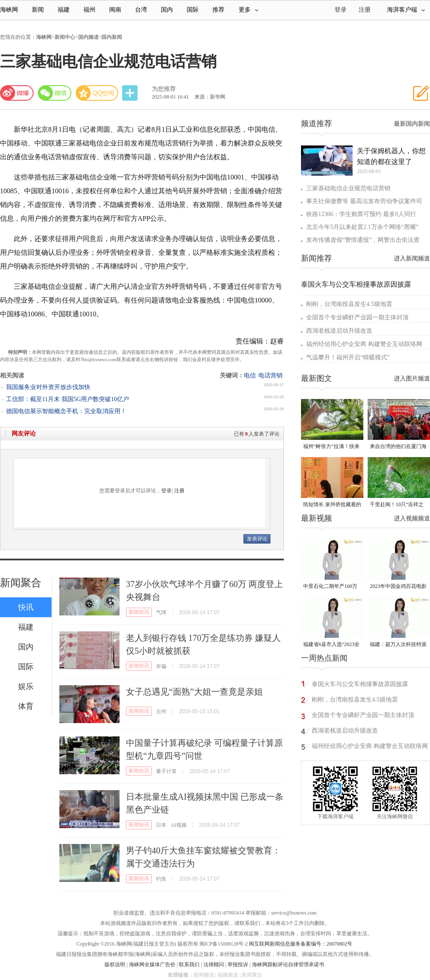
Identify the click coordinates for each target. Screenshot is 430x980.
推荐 (218, 10)
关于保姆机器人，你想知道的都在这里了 (391, 156)
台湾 (141, 10)
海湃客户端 (406, 10)
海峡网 (9, 10)
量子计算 (166, 771)
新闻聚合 (21, 583)
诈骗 (161, 666)
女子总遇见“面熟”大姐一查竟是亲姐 (194, 692)
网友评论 (24, 434)
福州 (89, 10)
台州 (161, 711)
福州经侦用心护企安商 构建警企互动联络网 (364, 344)
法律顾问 (214, 965)
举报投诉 (238, 965)
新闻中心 (65, 37)
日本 (161, 825)
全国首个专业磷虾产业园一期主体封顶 (357, 317)
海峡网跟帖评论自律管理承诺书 (288, 965)
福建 (64, 10)
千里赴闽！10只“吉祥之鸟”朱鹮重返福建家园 (397, 505)
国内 (167, 10)
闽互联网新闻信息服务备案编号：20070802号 (301, 944)
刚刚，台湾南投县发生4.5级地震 (349, 304)
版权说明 (115, 965)
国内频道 (89, 37)
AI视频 (179, 825)
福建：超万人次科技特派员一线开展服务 (398, 645)
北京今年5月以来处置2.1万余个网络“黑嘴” (362, 227)
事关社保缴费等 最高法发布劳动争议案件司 (364, 201)
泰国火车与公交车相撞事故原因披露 (356, 284)
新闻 (38, 10)
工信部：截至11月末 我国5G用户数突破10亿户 (68, 399)
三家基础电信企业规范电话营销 (348, 188)
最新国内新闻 (412, 124)
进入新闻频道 (412, 258)
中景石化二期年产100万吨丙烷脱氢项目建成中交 (332, 587)
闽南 (115, 10)
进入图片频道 (412, 379)
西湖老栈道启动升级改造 (339, 331)
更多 (249, 10)
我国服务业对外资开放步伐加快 (48, 387)
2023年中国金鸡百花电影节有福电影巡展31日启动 (398, 587)
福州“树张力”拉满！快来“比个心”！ (331, 447)
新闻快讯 (139, 612)
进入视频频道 (412, 518)
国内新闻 (112, 37)
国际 (193, 10)
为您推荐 (164, 89)
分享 (131, 93)
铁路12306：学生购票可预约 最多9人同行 (361, 214)
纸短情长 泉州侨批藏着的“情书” (332, 505)
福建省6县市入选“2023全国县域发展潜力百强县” (331, 645)
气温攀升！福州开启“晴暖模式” (348, 357)
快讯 (26, 607)
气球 (161, 612)
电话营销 (270, 376)
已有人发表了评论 (257, 434)
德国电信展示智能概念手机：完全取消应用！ (66, 411)
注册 (365, 10)
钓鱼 (161, 879)
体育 (26, 706)
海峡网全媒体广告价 (152, 965)
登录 (166, 491)
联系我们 (189, 965)
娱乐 (26, 686)
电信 (250, 376)
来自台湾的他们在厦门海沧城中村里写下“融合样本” (398, 447)
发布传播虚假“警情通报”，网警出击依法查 (363, 240)
